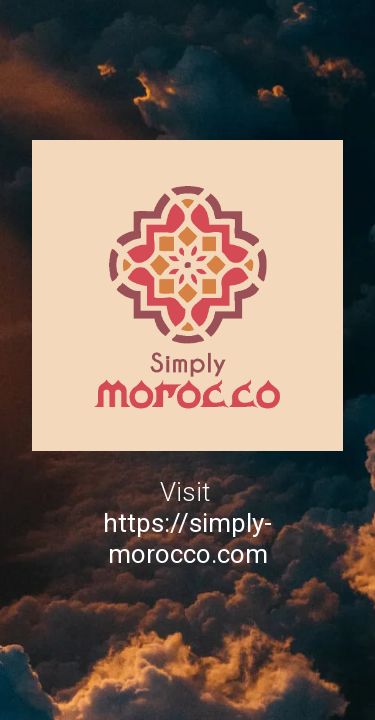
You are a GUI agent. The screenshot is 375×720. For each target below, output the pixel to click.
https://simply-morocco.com (187, 538)
